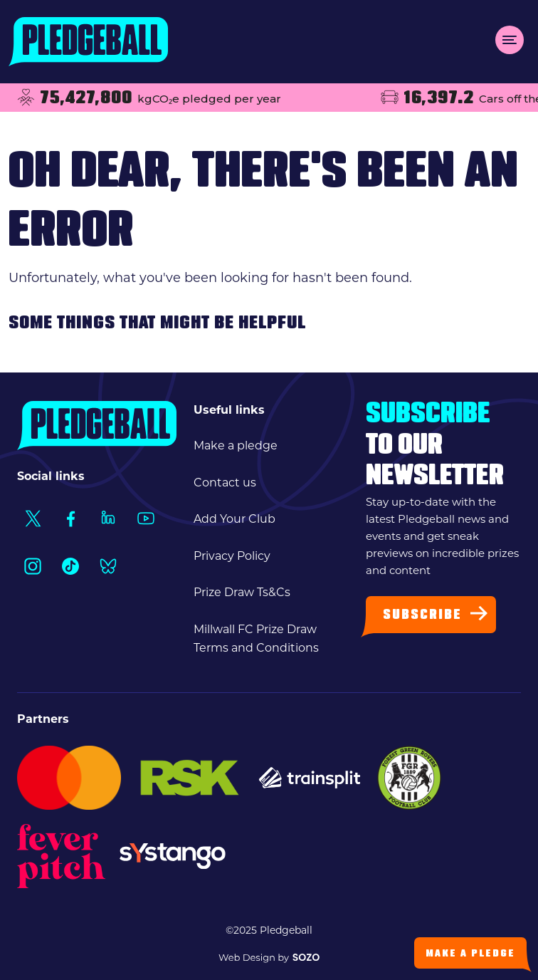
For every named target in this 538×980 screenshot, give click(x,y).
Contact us (225, 483)
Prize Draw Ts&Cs (242, 592)
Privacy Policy (232, 556)
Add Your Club (234, 519)
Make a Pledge (470, 954)
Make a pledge (236, 445)
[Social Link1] (32, 518)
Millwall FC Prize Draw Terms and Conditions (256, 638)
